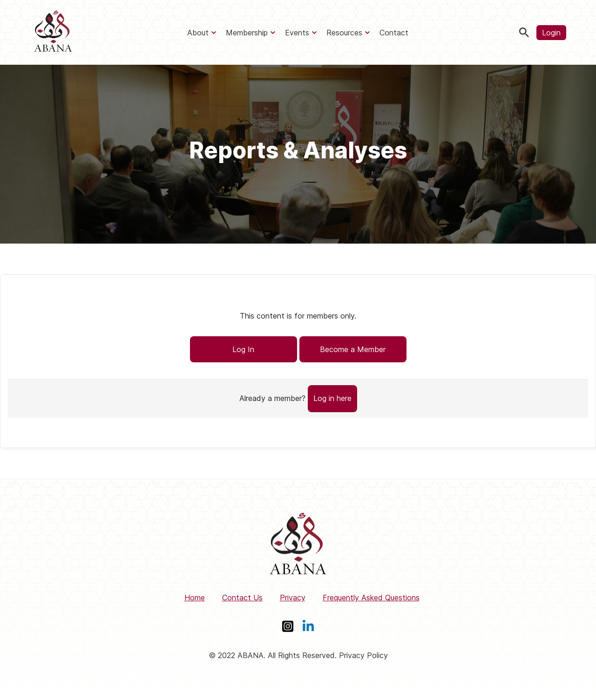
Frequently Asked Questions (371, 598)
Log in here (332, 398)
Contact (394, 33)
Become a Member (353, 349)
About (198, 33)
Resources (344, 33)
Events (297, 33)
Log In (243, 349)
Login (551, 33)
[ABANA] (53, 32)
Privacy (293, 598)
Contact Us (242, 598)
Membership (247, 33)
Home (195, 598)
